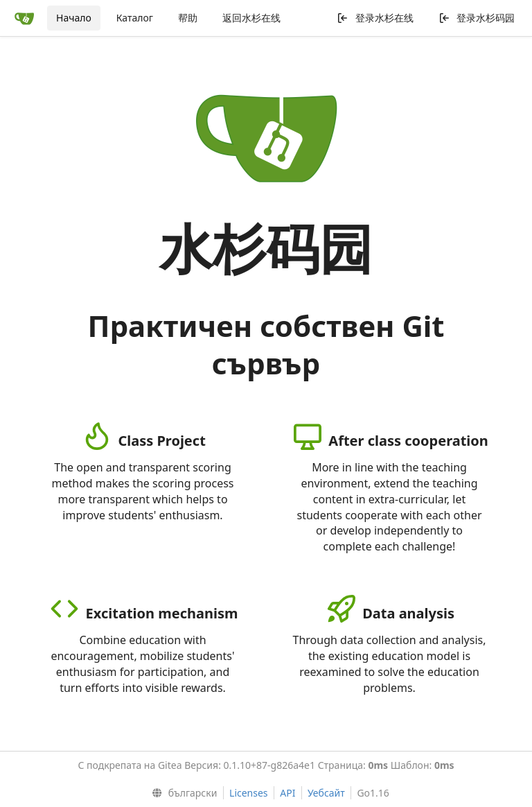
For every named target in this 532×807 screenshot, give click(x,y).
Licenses (249, 793)
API (287, 793)
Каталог (135, 18)
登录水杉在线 (375, 18)
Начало (74, 18)
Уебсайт (326, 793)
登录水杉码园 (477, 18)
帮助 (188, 18)
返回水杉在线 (251, 18)
